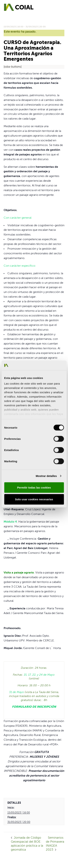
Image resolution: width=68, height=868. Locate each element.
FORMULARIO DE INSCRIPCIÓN (34, 707)
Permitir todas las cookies (34, 487)
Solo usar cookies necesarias (34, 499)
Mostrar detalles (46, 476)
